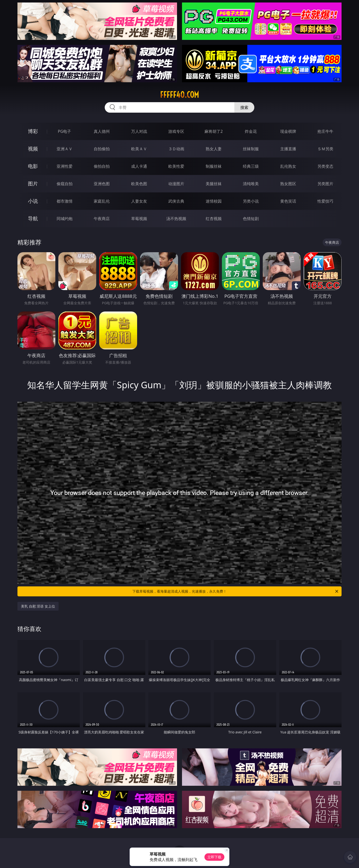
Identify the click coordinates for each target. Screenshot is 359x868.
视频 (33, 149)
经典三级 (251, 166)
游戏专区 (176, 131)
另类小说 (251, 201)
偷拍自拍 (102, 166)
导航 (33, 218)
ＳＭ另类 (325, 149)
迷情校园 (214, 201)
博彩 (33, 131)
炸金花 (251, 131)
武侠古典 (176, 201)
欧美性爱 (176, 166)
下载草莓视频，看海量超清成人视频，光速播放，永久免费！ (236, 591)
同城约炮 (65, 219)
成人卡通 (139, 166)
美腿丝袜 (214, 184)
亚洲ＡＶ (65, 149)
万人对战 (139, 131)
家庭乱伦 (102, 201)
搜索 (244, 107)
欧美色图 (139, 184)
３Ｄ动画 (176, 149)
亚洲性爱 (65, 166)
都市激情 (65, 201)
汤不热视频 (176, 219)
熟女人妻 (214, 149)
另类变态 (325, 166)
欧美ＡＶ (139, 149)
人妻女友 (139, 201)
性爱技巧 (325, 201)
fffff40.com (179, 95)
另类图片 (325, 184)
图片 (33, 184)
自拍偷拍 (102, 149)
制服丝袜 (214, 166)
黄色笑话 (288, 201)
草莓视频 (139, 219)
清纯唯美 (251, 184)
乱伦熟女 (288, 166)
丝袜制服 (251, 149)
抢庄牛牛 (325, 131)
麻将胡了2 (214, 131)
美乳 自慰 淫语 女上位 (38, 606)
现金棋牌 (288, 131)
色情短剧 (251, 219)
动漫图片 (176, 184)
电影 (33, 166)
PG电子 (64, 131)
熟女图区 (288, 184)
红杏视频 (214, 219)
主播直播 (288, 149)
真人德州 (102, 131)
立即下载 (214, 857)
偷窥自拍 (65, 184)
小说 (33, 201)
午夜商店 (102, 219)
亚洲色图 (102, 184)
